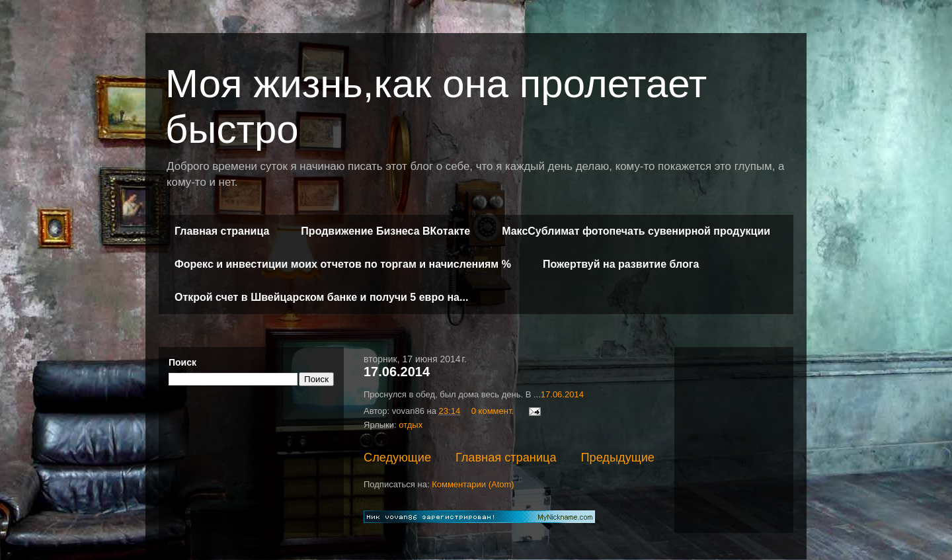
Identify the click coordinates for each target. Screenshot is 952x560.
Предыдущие (617, 458)
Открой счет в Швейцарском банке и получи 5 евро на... (321, 297)
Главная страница (222, 231)
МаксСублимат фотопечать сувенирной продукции (636, 231)
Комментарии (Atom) (473, 484)
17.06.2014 (397, 372)
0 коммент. (493, 411)
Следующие (397, 458)
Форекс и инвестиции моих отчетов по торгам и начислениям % (343, 264)
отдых (411, 425)
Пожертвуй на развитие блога (621, 264)
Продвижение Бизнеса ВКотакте (385, 231)
